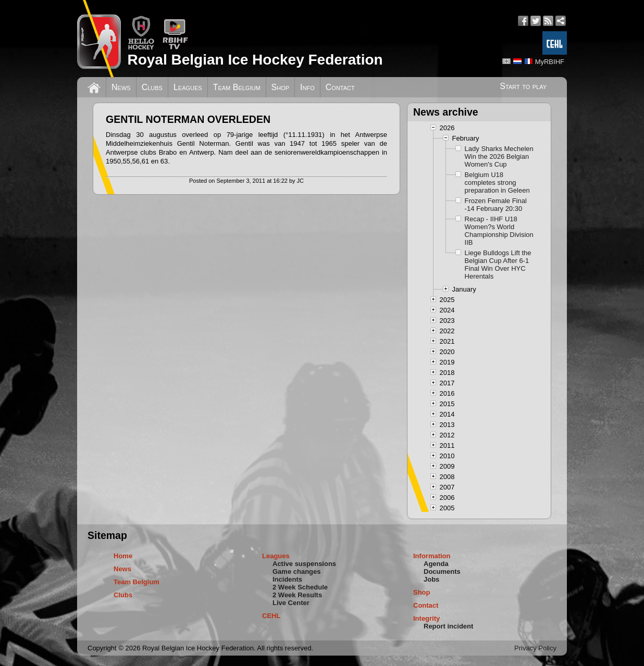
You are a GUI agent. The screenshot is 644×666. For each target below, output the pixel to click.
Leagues (188, 87)
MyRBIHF (550, 62)
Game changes (297, 571)
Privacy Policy (535, 648)
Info (307, 87)
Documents (442, 571)
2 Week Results (297, 595)
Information (432, 556)
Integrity (426, 618)
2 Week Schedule (300, 587)
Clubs (152, 87)
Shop (281, 87)
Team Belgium (237, 87)
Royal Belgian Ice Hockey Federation (255, 60)
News (121, 87)
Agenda (436, 564)
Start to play (523, 86)
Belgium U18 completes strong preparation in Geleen (497, 183)
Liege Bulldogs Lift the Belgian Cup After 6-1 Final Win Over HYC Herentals (498, 265)
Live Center (291, 603)
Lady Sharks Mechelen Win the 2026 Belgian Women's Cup (499, 156)
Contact (340, 87)
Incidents (287, 579)
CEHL (271, 616)
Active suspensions (304, 564)
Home (123, 556)
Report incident (448, 626)
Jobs (431, 579)
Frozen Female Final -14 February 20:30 (496, 205)
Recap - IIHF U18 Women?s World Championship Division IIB (499, 231)
